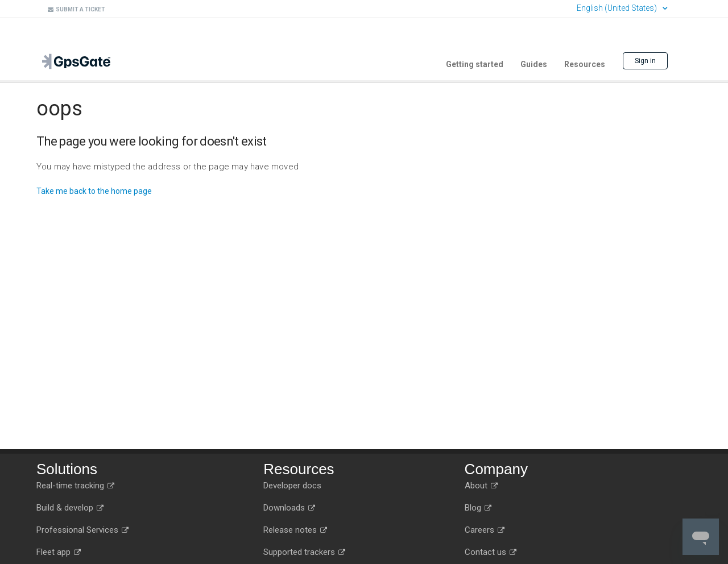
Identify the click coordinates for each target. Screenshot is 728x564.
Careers (485, 530)
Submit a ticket (76, 9)
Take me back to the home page (94, 191)
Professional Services (82, 530)
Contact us (491, 552)
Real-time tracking (75, 486)
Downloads (289, 508)
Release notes (295, 530)
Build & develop (70, 508)
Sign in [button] (645, 61)
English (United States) (618, 8)
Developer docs (292, 486)
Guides (534, 64)
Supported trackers (304, 552)
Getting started (475, 64)
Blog (478, 508)
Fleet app (59, 552)
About (481, 486)
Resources (585, 64)
